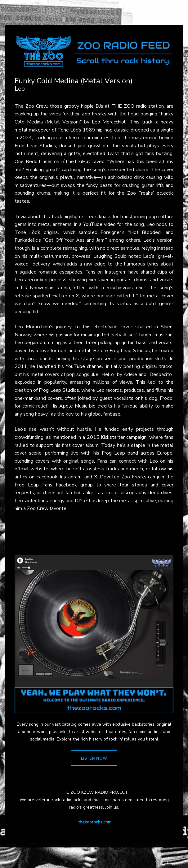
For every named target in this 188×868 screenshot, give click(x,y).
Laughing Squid (110, 256)
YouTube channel (85, 366)
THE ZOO (123, 106)
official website (31, 469)
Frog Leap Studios (35, 146)
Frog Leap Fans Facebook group (54, 485)
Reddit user (39, 162)
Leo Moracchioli (109, 122)
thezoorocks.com (95, 822)
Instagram (116, 272)
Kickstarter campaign (124, 437)
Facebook (47, 477)
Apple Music (73, 406)
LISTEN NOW (94, 758)
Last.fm (103, 493)
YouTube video (99, 224)
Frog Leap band (120, 453)
